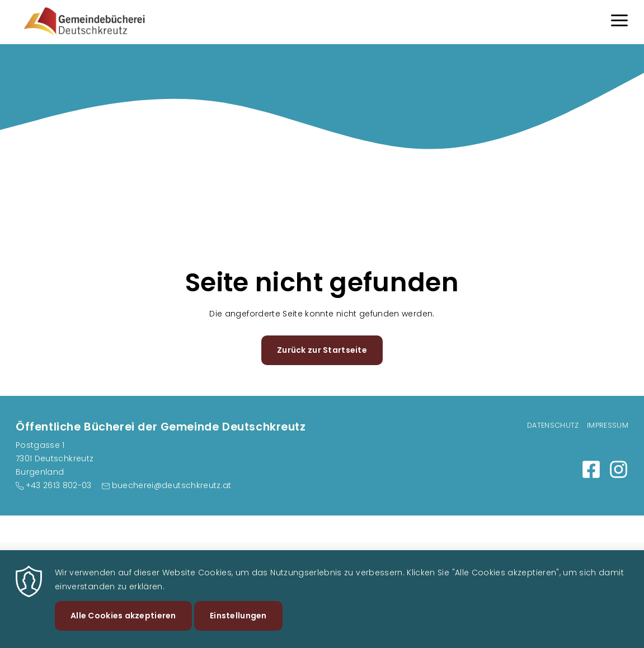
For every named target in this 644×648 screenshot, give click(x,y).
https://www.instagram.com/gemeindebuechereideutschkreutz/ (619, 469)
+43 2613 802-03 (59, 485)
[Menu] (619, 22)
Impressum (608, 425)
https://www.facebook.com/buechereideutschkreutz (591, 469)
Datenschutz (553, 425)
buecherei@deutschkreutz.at (172, 485)
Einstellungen (238, 623)
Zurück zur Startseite (322, 350)
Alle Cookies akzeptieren (123, 623)
